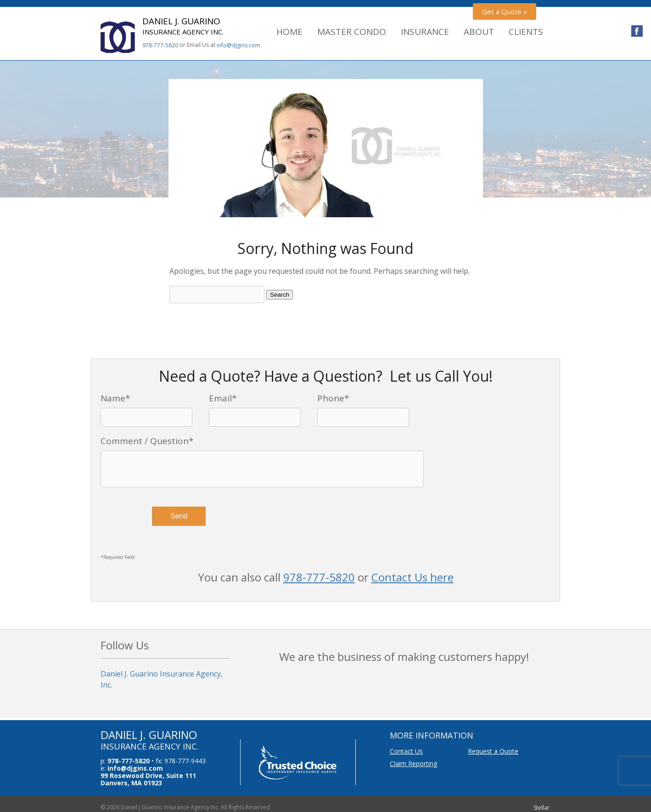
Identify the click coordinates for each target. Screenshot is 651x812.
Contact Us (406, 751)
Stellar (542, 808)
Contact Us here (412, 577)
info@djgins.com (239, 45)
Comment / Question (147, 441)
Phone (333, 398)
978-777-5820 (160, 45)
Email (223, 398)
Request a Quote (493, 751)
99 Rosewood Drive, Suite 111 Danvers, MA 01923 (148, 779)
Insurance (425, 32)
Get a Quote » (505, 11)
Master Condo (352, 32)
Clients (526, 32)
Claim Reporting (413, 764)
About (479, 32)
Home (289, 32)
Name (115, 398)
